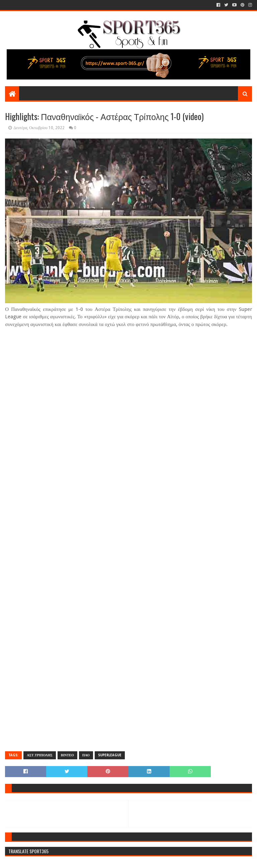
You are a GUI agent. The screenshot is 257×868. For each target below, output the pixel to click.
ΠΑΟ (86, 755)
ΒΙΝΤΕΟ (67, 755)
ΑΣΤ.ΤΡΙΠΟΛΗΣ (39, 755)
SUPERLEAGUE (110, 755)
